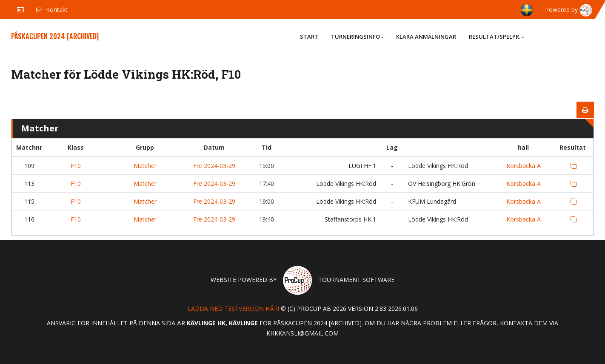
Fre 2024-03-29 (214, 166)
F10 (76, 166)
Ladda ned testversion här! (233, 309)
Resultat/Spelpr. (496, 37)
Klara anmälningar (426, 37)
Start (309, 37)
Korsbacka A (524, 166)
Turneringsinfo (357, 37)
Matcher (145, 166)
